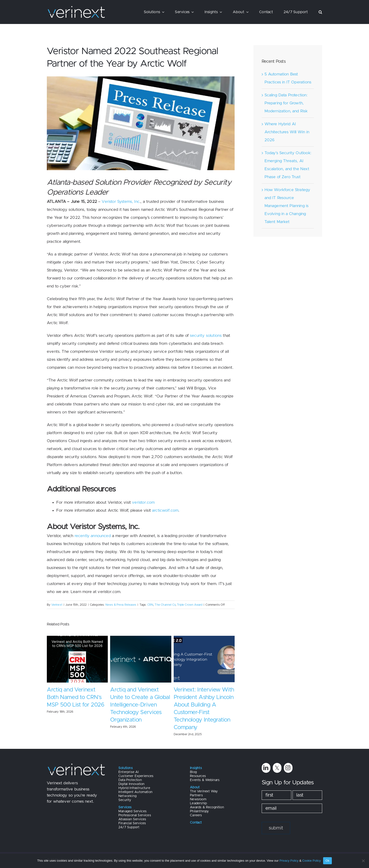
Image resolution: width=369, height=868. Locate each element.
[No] (363, 861)
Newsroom (198, 799)
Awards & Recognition (207, 807)
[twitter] (277, 768)
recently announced (93, 536)
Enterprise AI (128, 772)
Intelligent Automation (135, 792)
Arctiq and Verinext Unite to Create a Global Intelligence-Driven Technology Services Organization (140, 705)
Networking (127, 796)
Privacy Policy (289, 861)
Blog (193, 772)
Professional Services (135, 815)
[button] (320, 12)
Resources (198, 776)
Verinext (57, 605)
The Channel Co (165, 605)
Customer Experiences (136, 776)
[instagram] (288, 768)
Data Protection (130, 780)
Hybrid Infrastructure (134, 788)
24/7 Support (129, 827)
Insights (196, 768)
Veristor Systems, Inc (121, 202)
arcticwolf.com (165, 510)
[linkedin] (266, 768)
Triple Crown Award (190, 605)
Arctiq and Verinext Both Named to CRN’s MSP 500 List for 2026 (76, 697)
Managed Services (132, 811)
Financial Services (132, 823)
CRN (150, 605)
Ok (327, 861)
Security (125, 800)
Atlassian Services (132, 819)
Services (125, 807)
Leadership (198, 803)
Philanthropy (199, 811)
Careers (196, 815)
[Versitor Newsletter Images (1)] (141, 123)
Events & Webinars (205, 780)
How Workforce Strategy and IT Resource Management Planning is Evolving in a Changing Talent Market (287, 206)
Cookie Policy (311, 861)
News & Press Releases (121, 605)
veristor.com (143, 502)
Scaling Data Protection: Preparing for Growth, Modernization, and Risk (286, 103)
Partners (196, 795)
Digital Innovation (131, 784)
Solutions (126, 768)
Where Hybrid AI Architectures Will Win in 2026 (287, 132)
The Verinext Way (204, 791)
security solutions (206, 336)
